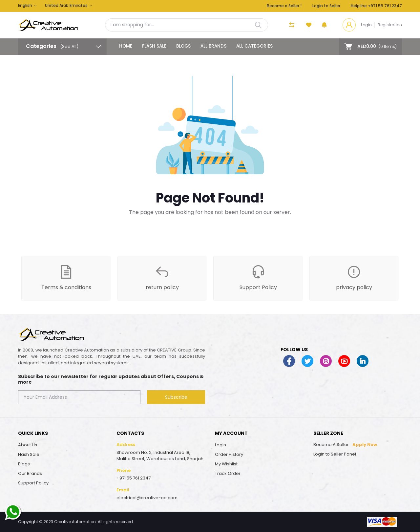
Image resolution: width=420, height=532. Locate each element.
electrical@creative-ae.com (147, 498)
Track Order (228, 473)
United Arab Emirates (66, 5)
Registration (390, 25)
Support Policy (33, 483)
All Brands (213, 46)
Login (366, 25)
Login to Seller (326, 6)
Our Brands (30, 473)
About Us (28, 445)
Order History (229, 454)
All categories (254, 46)
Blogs (183, 46)
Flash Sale (154, 46)
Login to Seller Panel (335, 454)
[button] (324, 25)
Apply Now (365, 445)
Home (126, 46)
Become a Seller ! (284, 6)
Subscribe (176, 397)
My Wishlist (226, 464)
